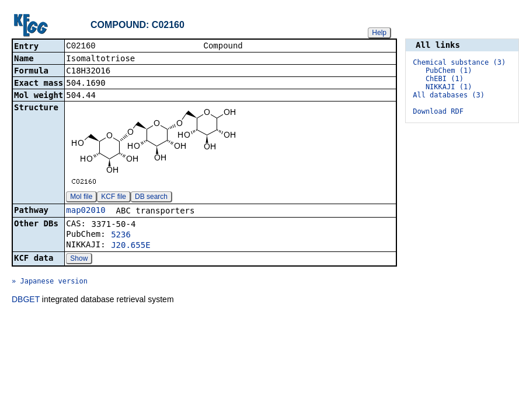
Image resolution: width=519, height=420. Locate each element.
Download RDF (438, 111)
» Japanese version (50, 282)
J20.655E (130, 246)
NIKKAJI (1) (449, 87)
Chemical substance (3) (459, 62)
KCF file (114, 198)
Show (79, 260)
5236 (121, 236)
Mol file (81, 198)
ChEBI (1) (445, 79)
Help (379, 33)
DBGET (26, 300)
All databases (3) (449, 95)
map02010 (86, 211)
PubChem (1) (449, 71)
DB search (151, 198)
